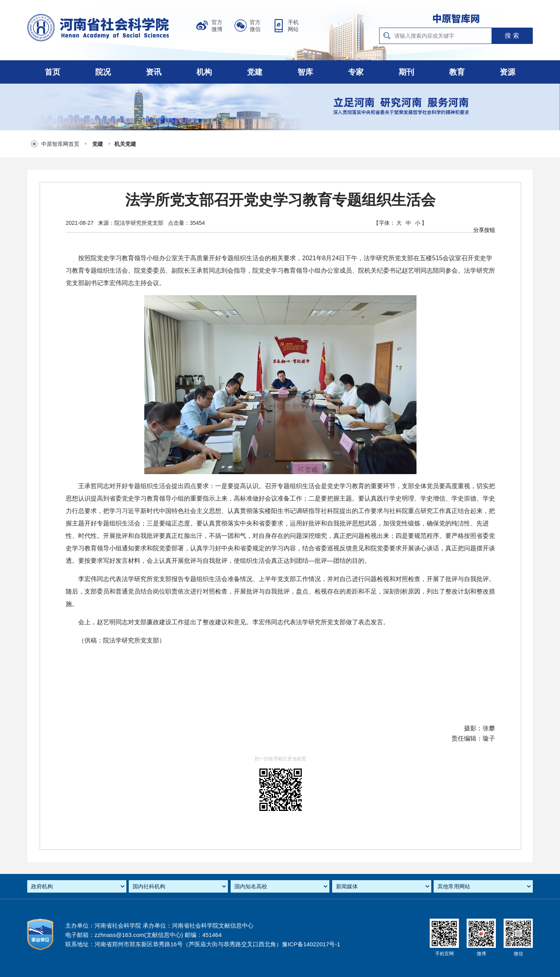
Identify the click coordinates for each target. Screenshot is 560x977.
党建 (255, 72)
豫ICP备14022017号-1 (311, 944)
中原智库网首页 (60, 144)
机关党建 (125, 144)
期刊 (406, 72)
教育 (457, 72)
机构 (204, 72)
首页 (52, 72)
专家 (356, 72)
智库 (305, 72)
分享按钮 (484, 230)
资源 (507, 72)
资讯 (154, 72)
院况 (103, 72)
